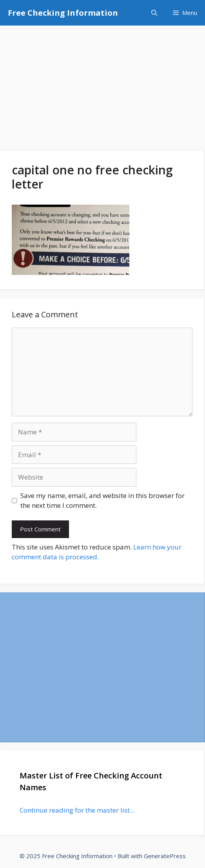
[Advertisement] (102, 84)
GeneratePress (165, 856)
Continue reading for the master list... (77, 810)
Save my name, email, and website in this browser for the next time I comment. (102, 501)
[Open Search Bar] (154, 13)
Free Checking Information (63, 13)
